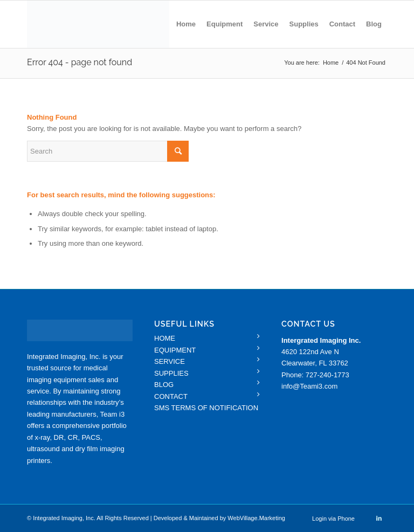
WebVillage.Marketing (256, 518)
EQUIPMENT (175, 350)
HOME (165, 338)
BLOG (164, 385)
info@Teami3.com (309, 386)
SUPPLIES (171, 373)
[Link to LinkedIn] (379, 518)
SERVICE (170, 361)
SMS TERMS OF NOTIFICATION (206, 408)
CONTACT (171, 396)
